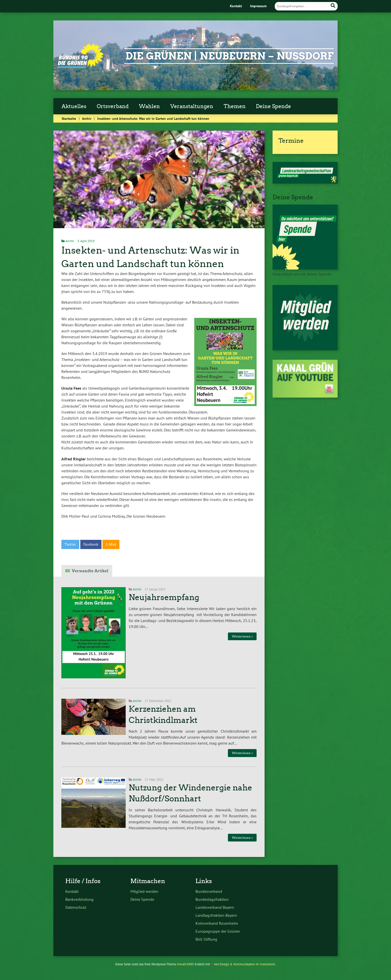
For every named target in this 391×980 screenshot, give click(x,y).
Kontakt (236, 6)
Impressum (258, 6)
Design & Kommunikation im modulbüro (247, 964)
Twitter (70, 544)
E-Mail (111, 544)
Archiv (87, 118)
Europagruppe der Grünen (218, 931)
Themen (235, 106)
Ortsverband (113, 106)
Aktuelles (74, 106)
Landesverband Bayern (215, 907)
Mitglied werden (144, 891)
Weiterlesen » (242, 636)
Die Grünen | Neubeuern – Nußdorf (230, 56)
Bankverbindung (79, 899)
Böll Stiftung (206, 939)
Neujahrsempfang (164, 597)
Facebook (91, 544)
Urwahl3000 (185, 964)
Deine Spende (273, 106)
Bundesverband (209, 891)
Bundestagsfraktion (212, 899)
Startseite (69, 118)
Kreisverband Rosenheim (217, 923)
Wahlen (149, 106)
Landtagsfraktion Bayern (216, 915)
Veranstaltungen (192, 106)
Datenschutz (76, 907)
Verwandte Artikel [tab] (90, 571)
